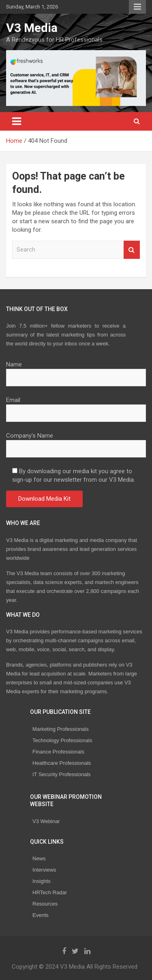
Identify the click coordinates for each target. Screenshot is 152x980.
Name (76, 371)
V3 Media (32, 28)
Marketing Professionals (61, 729)
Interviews (44, 870)
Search (132, 250)
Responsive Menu (137, 7)
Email (76, 406)
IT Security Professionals (62, 774)
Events (41, 915)
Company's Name (76, 442)
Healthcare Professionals (62, 763)
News (39, 858)
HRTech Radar (50, 892)
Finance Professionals (58, 752)
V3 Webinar (46, 821)
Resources (45, 904)
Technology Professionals (62, 740)
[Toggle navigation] (17, 121)
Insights (42, 881)
